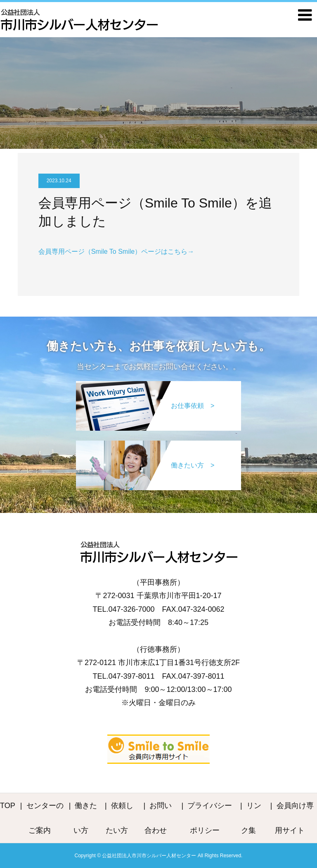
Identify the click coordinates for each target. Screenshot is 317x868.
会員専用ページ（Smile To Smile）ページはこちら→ (116, 252)
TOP (8, 806)
